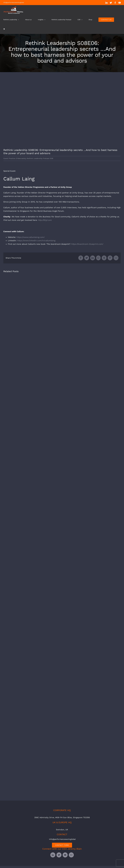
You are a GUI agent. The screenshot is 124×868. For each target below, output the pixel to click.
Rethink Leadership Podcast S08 (40, 158)
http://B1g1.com (45, 220)
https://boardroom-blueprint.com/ (87, 244)
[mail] (71, 855)
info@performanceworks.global (14, 2)
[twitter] (59, 855)
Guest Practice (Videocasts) (15, 158)
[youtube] (65, 855)
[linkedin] (53, 855)
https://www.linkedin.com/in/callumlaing (36, 241)
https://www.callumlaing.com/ (31, 237)
